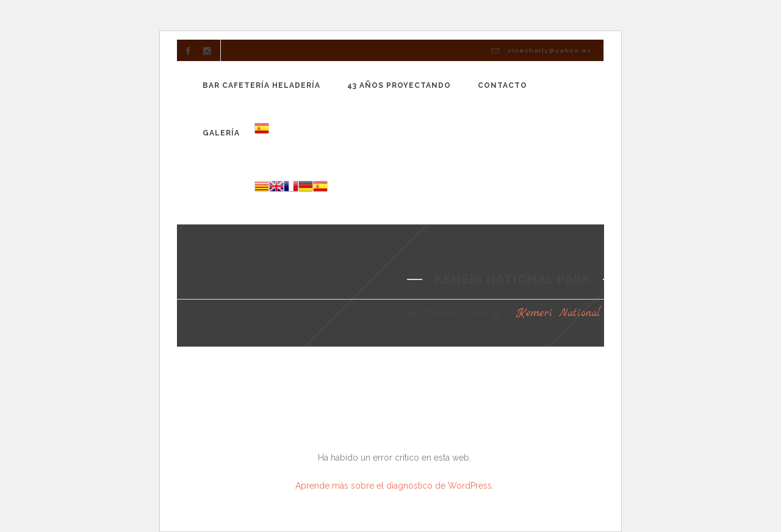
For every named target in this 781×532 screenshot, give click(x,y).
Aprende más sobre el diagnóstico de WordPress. (394, 486)
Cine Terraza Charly (448, 313)
